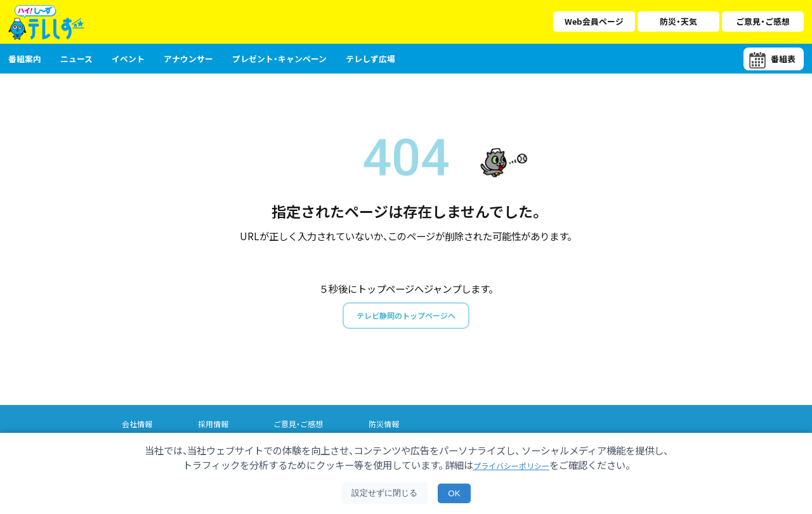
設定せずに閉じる (384, 493)
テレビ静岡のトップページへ (406, 317)
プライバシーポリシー (511, 465)
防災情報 (395, 427)
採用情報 (217, 427)
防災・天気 (678, 21)
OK (454, 493)
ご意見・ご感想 (763, 21)
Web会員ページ (594, 21)
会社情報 (138, 427)
